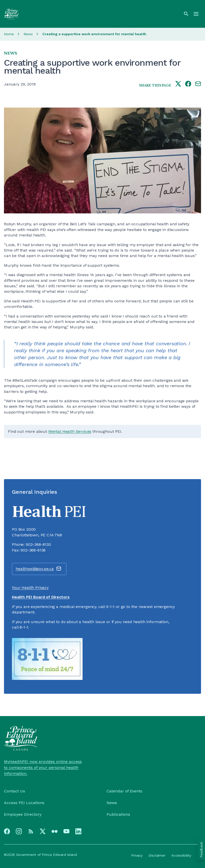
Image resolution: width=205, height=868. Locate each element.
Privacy (137, 855)
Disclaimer (157, 855)
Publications (118, 814)
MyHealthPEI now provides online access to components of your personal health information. (43, 767)
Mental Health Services (70, 431)
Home (9, 34)
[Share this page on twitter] (178, 84)
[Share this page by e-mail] (198, 84)
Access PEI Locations (24, 803)
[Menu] (196, 14)
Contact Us (15, 791)
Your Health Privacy (30, 588)
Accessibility (181, 855)
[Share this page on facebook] (188, 84)
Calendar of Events (124, 791)
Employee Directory (23, 814)
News (28, 34)
